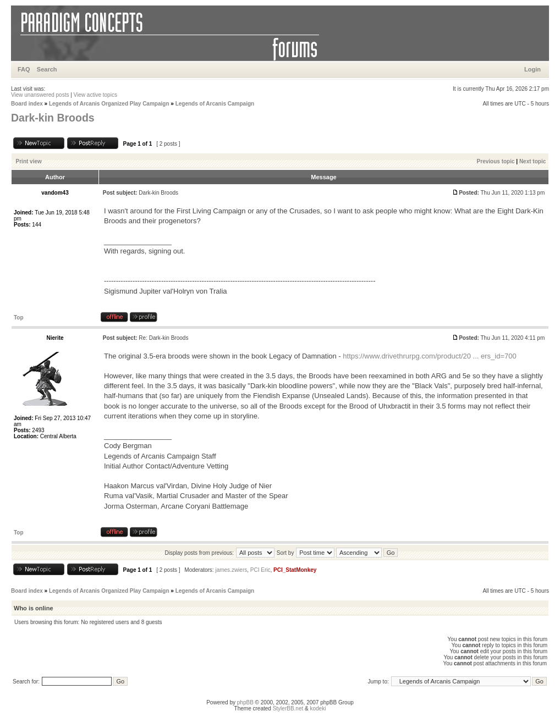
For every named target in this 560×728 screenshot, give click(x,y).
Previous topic (496, 161)
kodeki (318, 708)
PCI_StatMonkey (295, 570)
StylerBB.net (288, 708)
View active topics (95, 95)
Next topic (532, 161)
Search (47, 69)
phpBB (245, 702)
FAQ (24, 69)
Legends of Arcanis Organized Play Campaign (109, 104)
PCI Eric (260, 570)
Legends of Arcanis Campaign (215, 104)
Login (532, 69)
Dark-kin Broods (53, 118)
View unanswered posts (40, 95)
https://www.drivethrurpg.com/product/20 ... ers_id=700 (429, 356)
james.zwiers (231, 570)
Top (19, 318)
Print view (29, 161)
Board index (27, 104)
